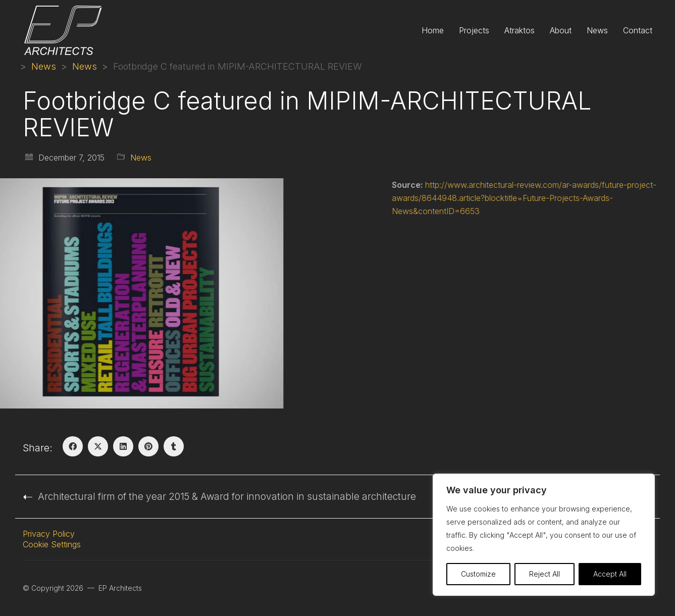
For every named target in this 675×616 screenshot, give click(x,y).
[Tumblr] (174, 446)
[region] (544, 535)
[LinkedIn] (123, 446)
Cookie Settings (52, 544)
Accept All (610, 574)
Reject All (544, 574)
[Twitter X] (98, 446)
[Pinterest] (148, 446)
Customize (478, 574)
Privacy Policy (49, 534)
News (141, 158)
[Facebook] (73, 446)
